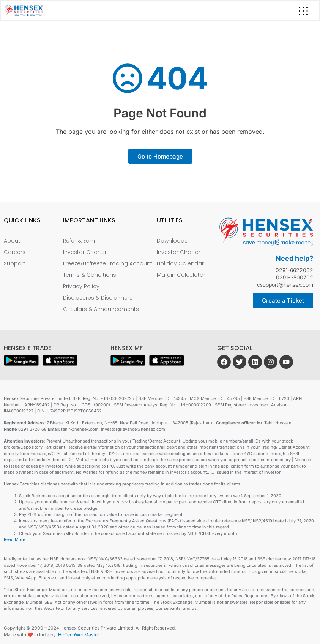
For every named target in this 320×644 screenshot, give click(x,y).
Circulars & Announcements (101, 309)
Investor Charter (85, 252)
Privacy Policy (81, 286)
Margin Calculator (181, 275)
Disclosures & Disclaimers (98, 298)
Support (15, 263)
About (12, 241)
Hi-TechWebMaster (79, 635)
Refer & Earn (79, 241)
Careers (15, 252)
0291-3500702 (295, 277)
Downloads (172, 241)
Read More (14, 539)
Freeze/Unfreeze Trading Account (108, 263)
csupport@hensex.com (285, 285)
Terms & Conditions (90, 275)
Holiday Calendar (180, 263)
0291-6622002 (294, 270)
